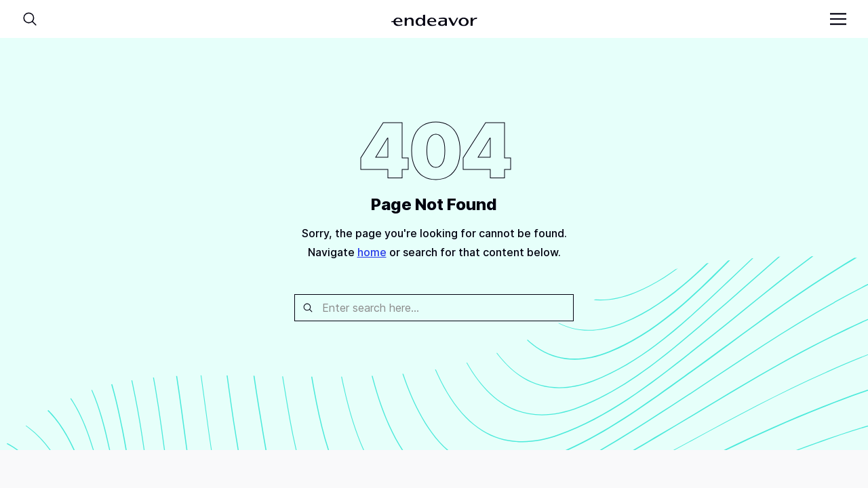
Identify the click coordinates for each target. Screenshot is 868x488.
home (372, 252)
